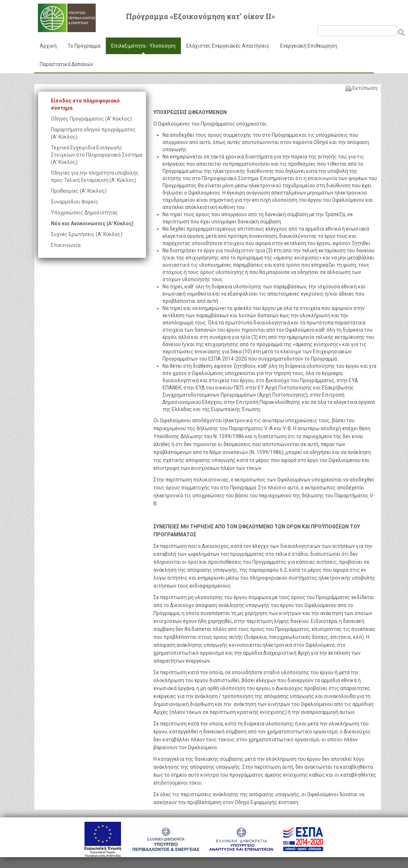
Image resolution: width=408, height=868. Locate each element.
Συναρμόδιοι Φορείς (75, 202)
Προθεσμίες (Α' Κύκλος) (79, 191)
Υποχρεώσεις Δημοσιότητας (84, 213)
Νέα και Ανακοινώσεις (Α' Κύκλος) (92, 223)
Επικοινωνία (66, 245)
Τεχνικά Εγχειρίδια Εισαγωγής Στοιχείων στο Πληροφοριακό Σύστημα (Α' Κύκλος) (97, 155)
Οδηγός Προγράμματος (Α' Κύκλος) (91, 119)
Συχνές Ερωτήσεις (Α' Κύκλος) (87, 234)
